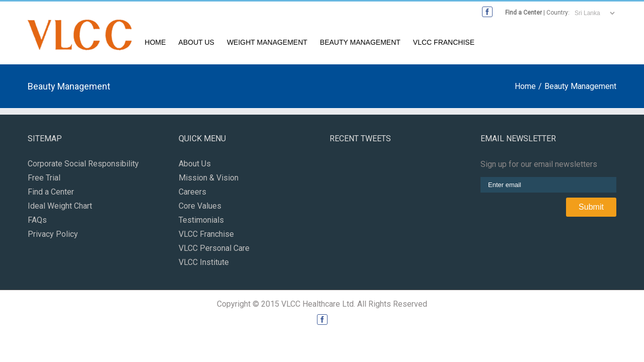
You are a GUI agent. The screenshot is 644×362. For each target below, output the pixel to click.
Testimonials (201, 222)
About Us (316, 45)
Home (267, 45)
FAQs (37, 222)
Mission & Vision (209, 180)
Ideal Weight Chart (60, 208)
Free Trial (44, 180)
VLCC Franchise (586, 45)
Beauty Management (495, 45)
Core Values (200, 208)
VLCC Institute (204, 265)
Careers (192, 194)
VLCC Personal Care (214, 251)
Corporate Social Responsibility (83, 166)
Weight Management (394, 45)
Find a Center (524, 13)
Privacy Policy (53, 237)
